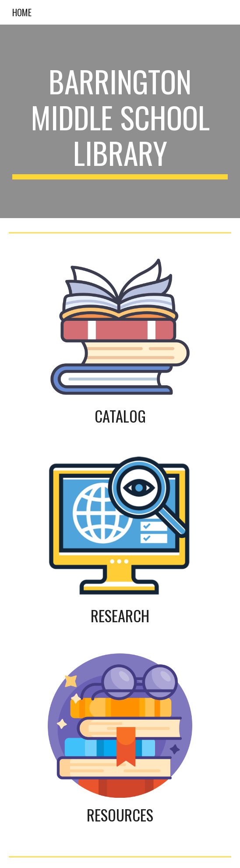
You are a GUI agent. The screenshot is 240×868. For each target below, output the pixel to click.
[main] (120, 121)
